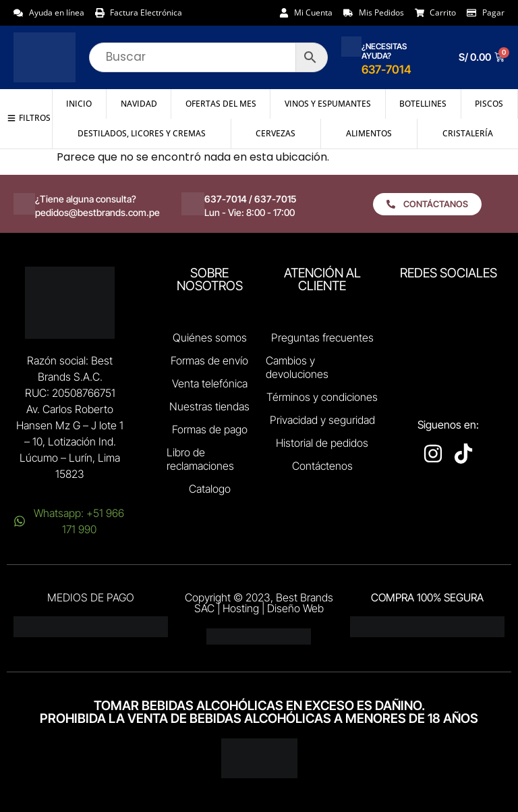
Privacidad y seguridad (322, 420)
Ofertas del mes (221, 104)
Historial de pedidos (322, 443)
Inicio (79, 104)
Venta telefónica (210, 383)
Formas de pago (210, 429)
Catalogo (210, 489)
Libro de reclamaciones (200, 459)
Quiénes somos (210, 337)
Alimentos (369, 133)
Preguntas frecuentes (322, 337)
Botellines (423, 104)
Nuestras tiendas (209, 406)
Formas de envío (209, 360)
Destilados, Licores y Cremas (142, 133)
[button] (29, 118)
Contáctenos (322, 466)
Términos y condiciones (322, 397)
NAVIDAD (139, 104)
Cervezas (276, 133)
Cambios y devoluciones (297, 367)
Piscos (489, 104)
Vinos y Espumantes (328, 104)
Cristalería (468, 133)
